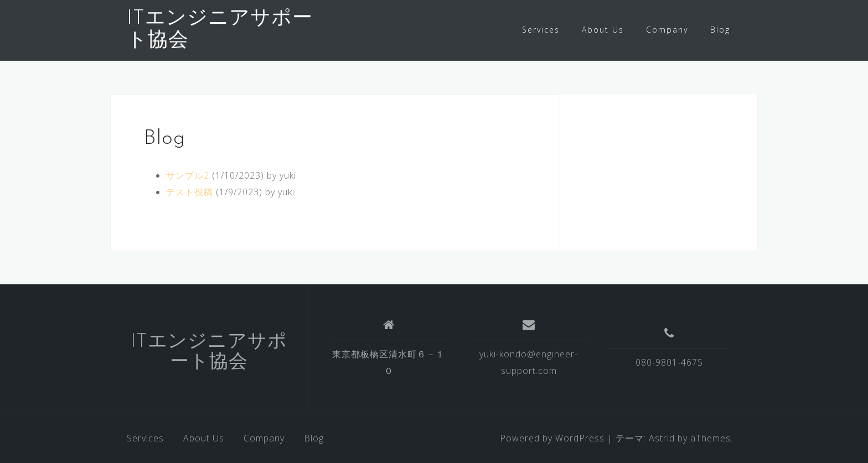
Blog (720, 30)
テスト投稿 (190, 192)
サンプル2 (188, 175)
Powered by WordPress (552, 438)
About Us (603, 30)
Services (541, 30)
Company (667, 30)
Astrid (662, 438)
